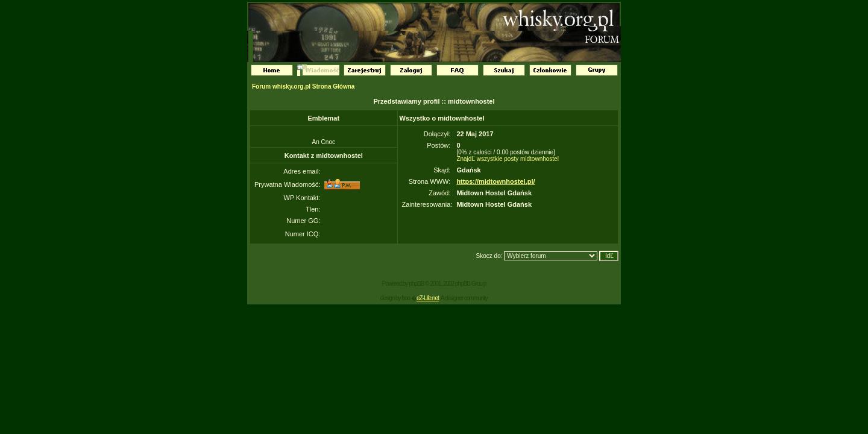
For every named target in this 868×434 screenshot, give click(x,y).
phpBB (416, 284)
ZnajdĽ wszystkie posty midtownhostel (508, 159)
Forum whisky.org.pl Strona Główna (303, 86)
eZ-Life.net (428, 298)
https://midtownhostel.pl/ (495, 181)
